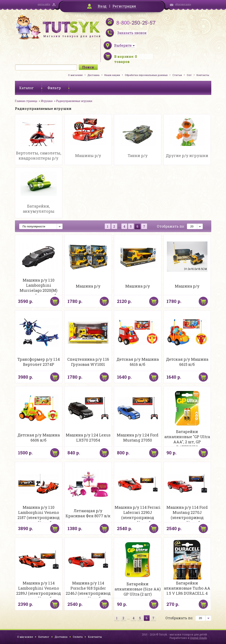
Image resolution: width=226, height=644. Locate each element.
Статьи (177, 75)
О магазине (75, 75)
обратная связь (183, 4)
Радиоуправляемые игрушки (74, 101)
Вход (102, 6)
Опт (189, 75)
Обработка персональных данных (146, 75)
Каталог (44, 637)
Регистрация (124, 6)
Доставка (93, 75)
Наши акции (112, 75)
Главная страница (26, 101)
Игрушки (47, 101)
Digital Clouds (199, 638)
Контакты (203, 75)
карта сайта (44, 4)
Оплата (78, 637)
